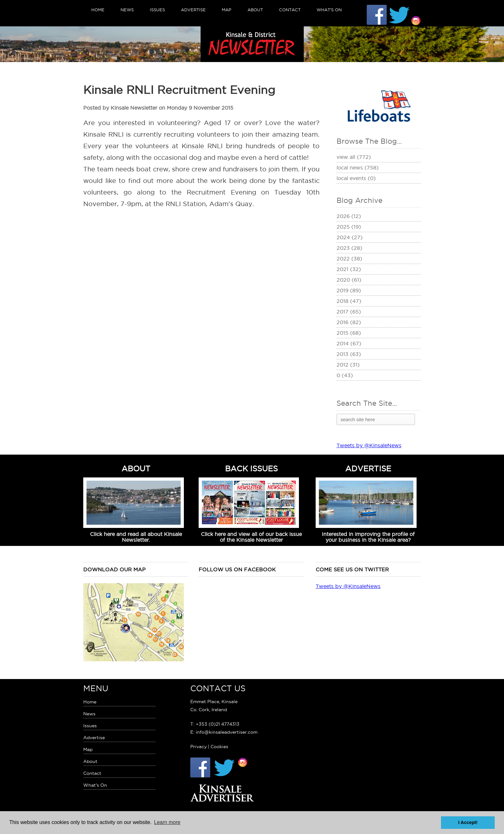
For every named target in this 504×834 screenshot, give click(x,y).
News (127, 10)
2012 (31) (348, 365)
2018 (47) (349, 301)
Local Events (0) (356, 178)
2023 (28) (349, 248)
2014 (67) (349, 343)
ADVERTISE (368, 468)
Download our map (114, 569)
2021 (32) (349, 269)
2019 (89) (349, 290)
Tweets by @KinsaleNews (369, 445)
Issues (157, 10)
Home (98, 10)
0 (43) (345, 375)
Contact (290, 10)
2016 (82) (349, 322)
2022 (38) (349, 258)
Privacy (198, 747)
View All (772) (354, 157)
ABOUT (136, 468)
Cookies (219, 747)
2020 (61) (349, 280)
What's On (329, 10)
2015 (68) (349, 333)
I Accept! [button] (468, 822)
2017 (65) (349, 312)
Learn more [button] (167, 822)
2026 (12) (349, 216)
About (255, 10)
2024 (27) (350, 237)
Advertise (193, 10)
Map (227, 10)
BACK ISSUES (251, 468)
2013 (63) (349, 354)
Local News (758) (358, 168)
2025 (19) (349, 227)
